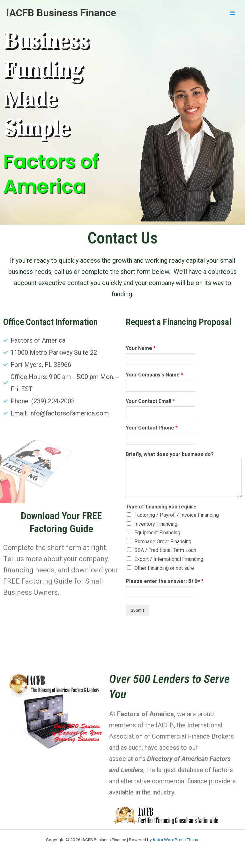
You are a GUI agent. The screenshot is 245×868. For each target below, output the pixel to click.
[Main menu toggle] (232, 13)
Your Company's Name (154, 375)
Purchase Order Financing (163, 542)
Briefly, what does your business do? (170, 454)
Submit (137, 610)
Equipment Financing (157, 533)
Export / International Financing (169, 559)
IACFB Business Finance (61, 13)
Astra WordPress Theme (176, 840)
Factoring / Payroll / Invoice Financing (177, 515)
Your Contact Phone (152, 428)
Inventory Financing (156, 524)
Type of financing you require (161, 507)
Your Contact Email (150, 401)
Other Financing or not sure (164, 568)
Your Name (141, 348)
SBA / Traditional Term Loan (165, 550)
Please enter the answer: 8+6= (165, 581)
